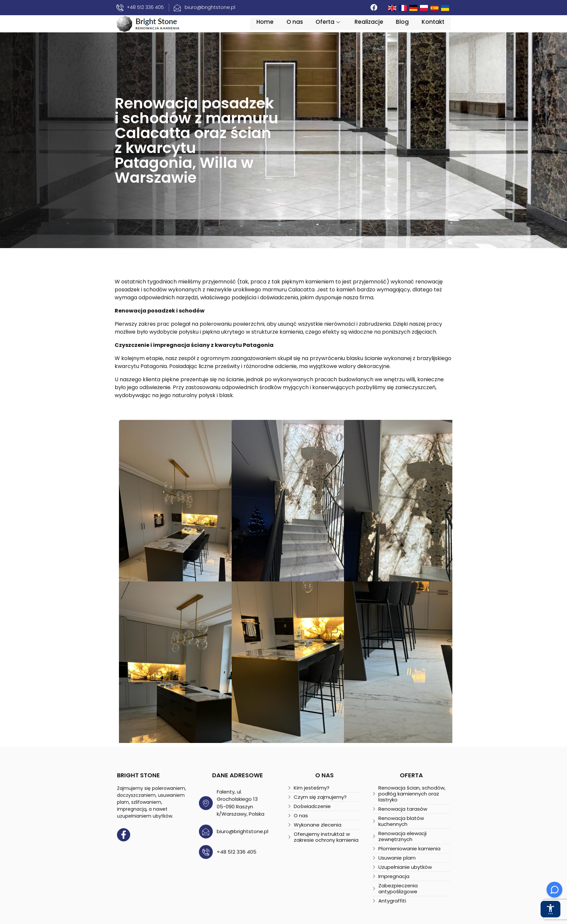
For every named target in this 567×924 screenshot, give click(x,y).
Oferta (343, 28)
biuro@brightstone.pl (228, 819)
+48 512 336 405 (222, 840)
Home (279, 28)
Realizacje (384, 28)
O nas (309, 28)
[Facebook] (390, 8)
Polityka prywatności (212, 919)
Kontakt (449, 28)
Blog (418, 28)
